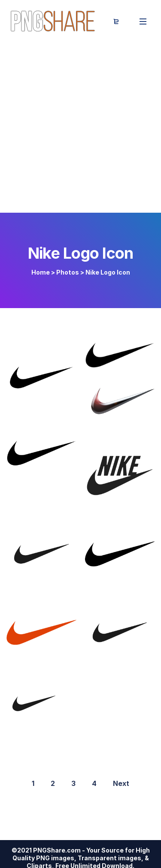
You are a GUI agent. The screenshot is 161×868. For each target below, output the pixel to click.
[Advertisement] (80, 128)
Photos (68, 272)
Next (121, 783)
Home (41, 272)
